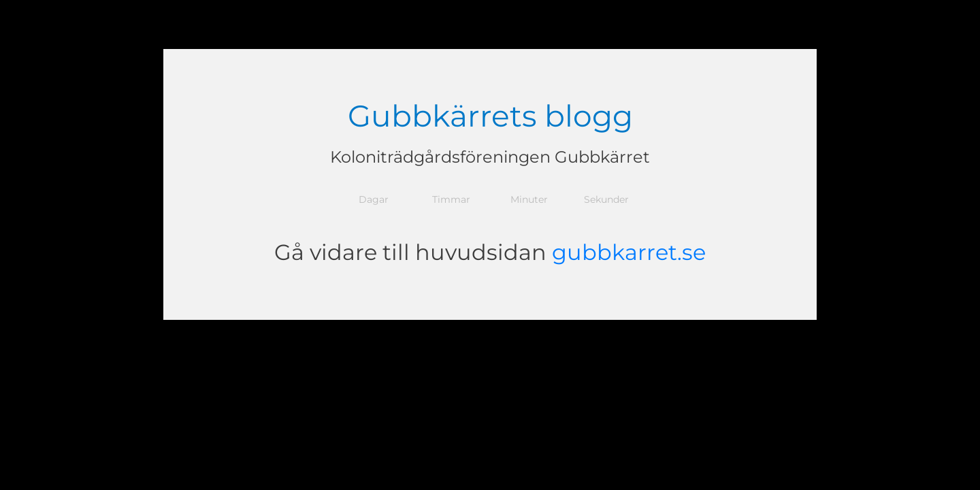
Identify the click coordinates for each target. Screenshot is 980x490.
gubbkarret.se (629, 252)
